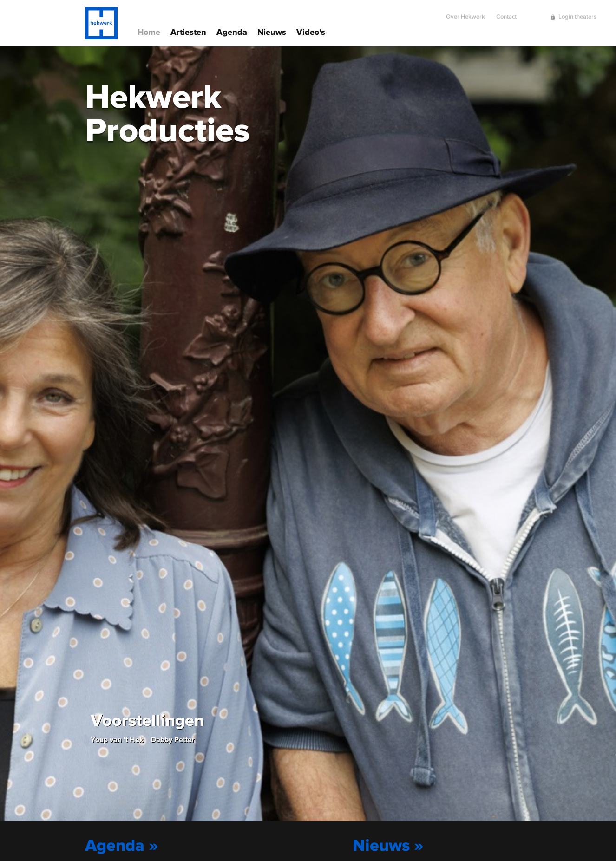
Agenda (232, 31)
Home (149, 31)
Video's (311, 31)
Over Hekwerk (465, 13)
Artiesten (188, 31)
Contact (506, 13)
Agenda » (122, 845)
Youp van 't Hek (117, 739)
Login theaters (577, 13)
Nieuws (272, 31)
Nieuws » (388, 845)
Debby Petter (173, 739)
